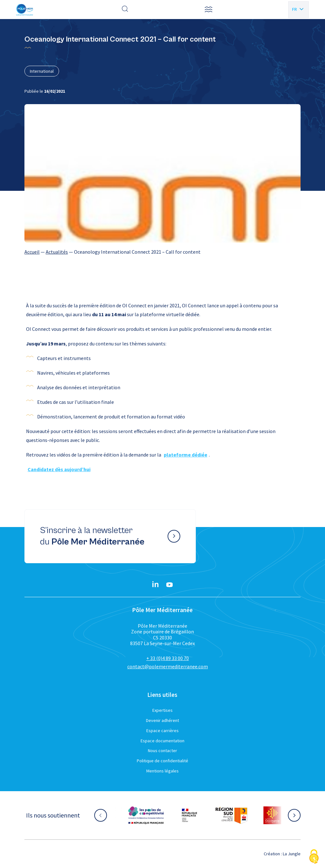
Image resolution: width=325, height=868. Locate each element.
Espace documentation (162, 741)
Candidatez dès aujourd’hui (59, 469)
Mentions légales (162, 771)
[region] (162, 252)
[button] (209, 10)
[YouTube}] (169, 585)
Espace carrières (162, 731)
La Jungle (292, 854)
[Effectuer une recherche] (125, 10)
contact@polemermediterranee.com (168, 666)
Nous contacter (162, 751)
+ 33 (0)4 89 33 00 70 (168, 658)
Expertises (162, 710)
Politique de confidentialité (162, 761)
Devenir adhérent (162, 720)
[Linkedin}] (156, 585)
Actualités (57, 252)
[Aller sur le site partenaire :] (146, 815)
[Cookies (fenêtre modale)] (314, 857)
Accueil (32, 252)
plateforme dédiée (186, 455)
